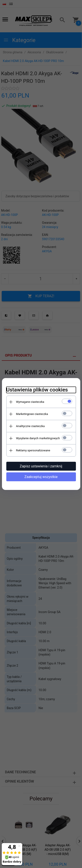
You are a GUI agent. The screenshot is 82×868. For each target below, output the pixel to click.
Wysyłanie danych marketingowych (38, 438)
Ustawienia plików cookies (37, 390)
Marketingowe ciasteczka (32, 414)
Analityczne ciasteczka (30, 426)
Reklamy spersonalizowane (33, 450)
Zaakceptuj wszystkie (41, 477)
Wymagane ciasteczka (30, 402)
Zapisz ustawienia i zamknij (41, 466)
